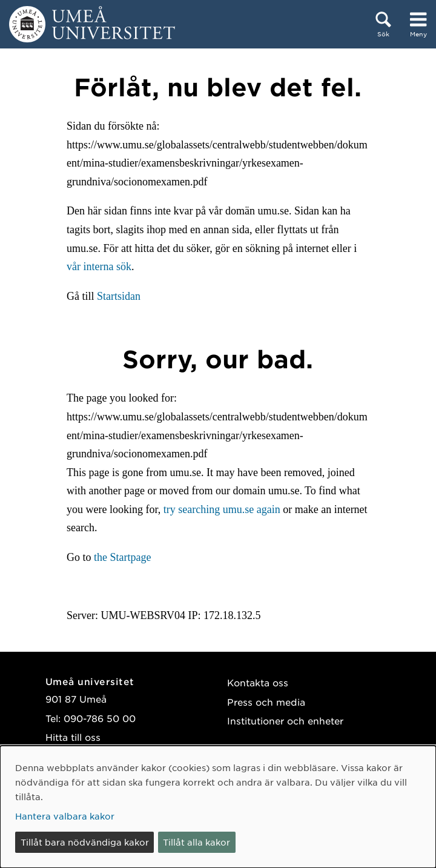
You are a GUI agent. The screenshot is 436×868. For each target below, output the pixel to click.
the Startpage (122, 557)
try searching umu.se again (222, 509)
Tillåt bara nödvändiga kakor (85, 842)
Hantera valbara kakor (65, 816)
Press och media (266, 702)
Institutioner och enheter (285, 721)
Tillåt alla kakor (197, 842)
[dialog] (218, 807)
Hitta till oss (73, 737)
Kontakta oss (258, 682)
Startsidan (119, 296)
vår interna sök (99, 267)
